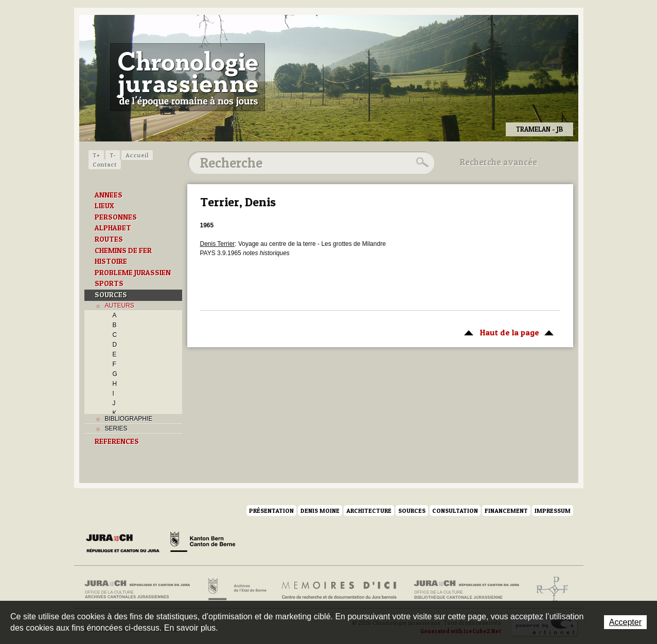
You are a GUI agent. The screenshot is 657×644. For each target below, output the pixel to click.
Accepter (625, 622)
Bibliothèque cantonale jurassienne (467, 589)
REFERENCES (117, 441)
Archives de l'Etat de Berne (236, 589)
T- (113, 155)
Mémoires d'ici (340, 589)
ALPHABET (113, 228)
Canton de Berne (203, 544)
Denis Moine (320, 511)
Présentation (271, 511)
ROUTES (109, 239)
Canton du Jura (126, 544)
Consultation (455, 511)
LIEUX (104, 206)
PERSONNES (116, 217)
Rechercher (421, 163)
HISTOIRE (111, 261)
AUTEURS (120, 306)
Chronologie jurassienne (188, 77)
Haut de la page (507, 332)
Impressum (553, 511)
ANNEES (109, 195)
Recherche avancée (499, 162)
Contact (105, 164)
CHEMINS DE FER (123, 251)
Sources (412, 511)
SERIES (116, 428)
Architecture (369, 511)
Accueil (137, 155)
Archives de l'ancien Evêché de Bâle (549, 589)
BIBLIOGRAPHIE (129, 419)
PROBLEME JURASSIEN (133, 273)
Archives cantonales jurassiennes (141, 589)
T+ (96, 155)
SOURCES (111, 295)
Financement (506, 511)
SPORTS (109, 283)
